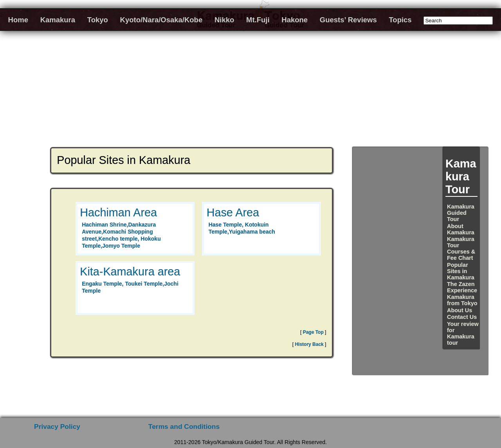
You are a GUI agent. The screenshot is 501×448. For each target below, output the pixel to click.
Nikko (224, 20)
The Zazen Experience (462, 287)
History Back (309, 344)
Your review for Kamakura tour (463, 333)
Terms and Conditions (184, 426)
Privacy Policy (57, 426)
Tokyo (98, 20)
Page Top (313, 332)
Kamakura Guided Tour (461, 213)
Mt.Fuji (258, 20)
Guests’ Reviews (348, 20)
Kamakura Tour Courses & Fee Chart (461, 248)
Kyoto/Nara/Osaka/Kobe (161, 20)
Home (18, 20)
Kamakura (58, 20)
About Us (460, 310)
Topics (400, 20)
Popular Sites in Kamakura (461, 271)
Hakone (295, 20)
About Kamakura (461, 229)
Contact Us (462, 317)
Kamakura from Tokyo (462, 300)
